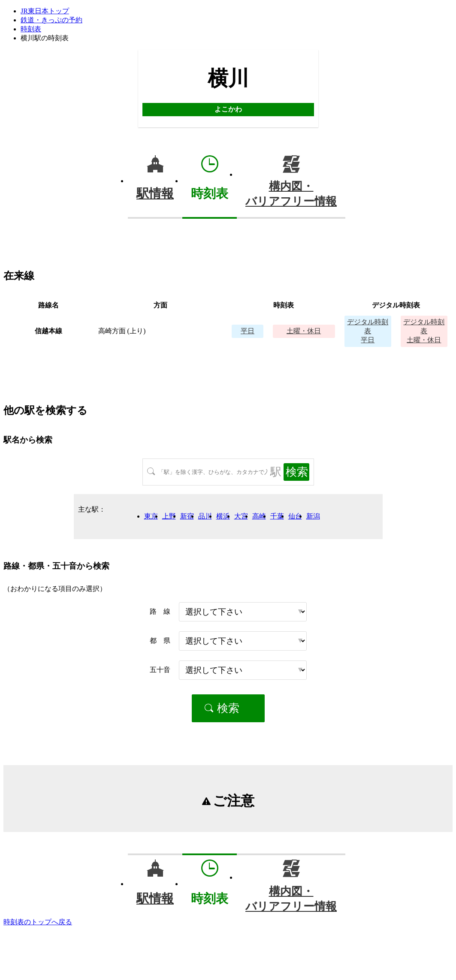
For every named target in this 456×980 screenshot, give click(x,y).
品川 (205, 516)
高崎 (259, 516)
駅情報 (155, 193)
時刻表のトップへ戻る (38, 922)
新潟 (313, 516)
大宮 (241, 516)
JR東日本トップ (45, 11)
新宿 (187, 516)
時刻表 (31, 29)
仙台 (295, 516)
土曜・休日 (304, 331)
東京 (151, 516)
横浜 (223, 516)
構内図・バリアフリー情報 (291, 194)
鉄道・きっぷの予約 (51, 20)
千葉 (277, 516)
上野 (169, 516)
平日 (248, 331)
